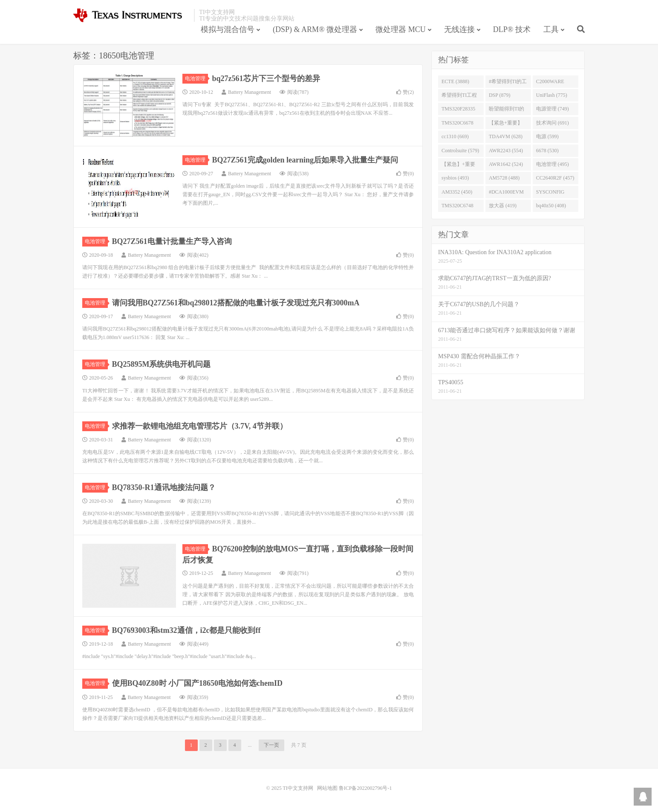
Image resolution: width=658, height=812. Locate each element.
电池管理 (196, 78)
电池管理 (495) (553, 164)
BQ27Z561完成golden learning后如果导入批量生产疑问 (305, 160)
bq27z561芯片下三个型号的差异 (266, 78)
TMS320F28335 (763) (458, 110)
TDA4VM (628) (506, 136)
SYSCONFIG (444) (550, 194)
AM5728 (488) (504, 178)
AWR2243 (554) (506, 151)
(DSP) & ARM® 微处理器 (315, 29)
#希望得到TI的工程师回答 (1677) (508, 83)
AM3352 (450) (457, 192)
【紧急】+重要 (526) (458, 166)
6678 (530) (547, 151)
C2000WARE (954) (550, 83)
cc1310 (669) (455, 136)
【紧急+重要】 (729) (506, 125)
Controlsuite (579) (460, 151)
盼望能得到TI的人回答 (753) (506, 110)
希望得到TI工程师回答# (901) (459, 97)
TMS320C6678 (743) (457, 125)
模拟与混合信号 (228, 29)
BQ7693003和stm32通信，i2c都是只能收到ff (186, 630)
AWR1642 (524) (506, 164)
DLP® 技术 (512, 29)
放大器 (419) (503, 206)
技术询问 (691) (553, 123)
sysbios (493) (455, 178)
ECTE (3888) (455, 81)
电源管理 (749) (553, 109)
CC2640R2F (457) (555, 178)
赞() (405, 92)
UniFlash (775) (552, 95)
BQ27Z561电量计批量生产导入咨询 (172, 241)
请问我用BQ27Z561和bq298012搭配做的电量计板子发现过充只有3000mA (236, 303)
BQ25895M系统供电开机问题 (162, 364)
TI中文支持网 (131, 15)
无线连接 (459, 29)
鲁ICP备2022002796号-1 (365, 788)
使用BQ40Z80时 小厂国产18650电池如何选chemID (198, 683)
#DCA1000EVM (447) (506, 194)
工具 (551, 29)
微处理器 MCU (401, 29)
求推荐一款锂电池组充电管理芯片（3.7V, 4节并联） (200, 426)
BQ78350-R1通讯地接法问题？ (164, 487)
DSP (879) (500, 95)
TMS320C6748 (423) (457, 207)
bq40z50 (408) (551, 206)
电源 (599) (547, 136)
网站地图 (327, 788)
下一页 (271, 745)
